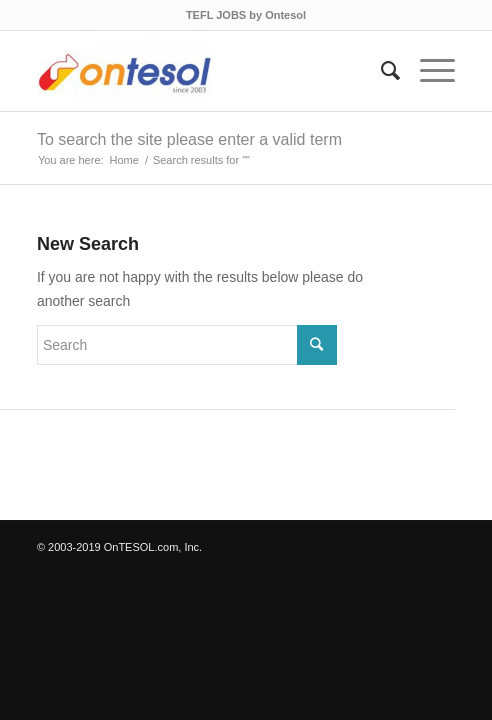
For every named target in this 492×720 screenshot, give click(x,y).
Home (124, 160)
